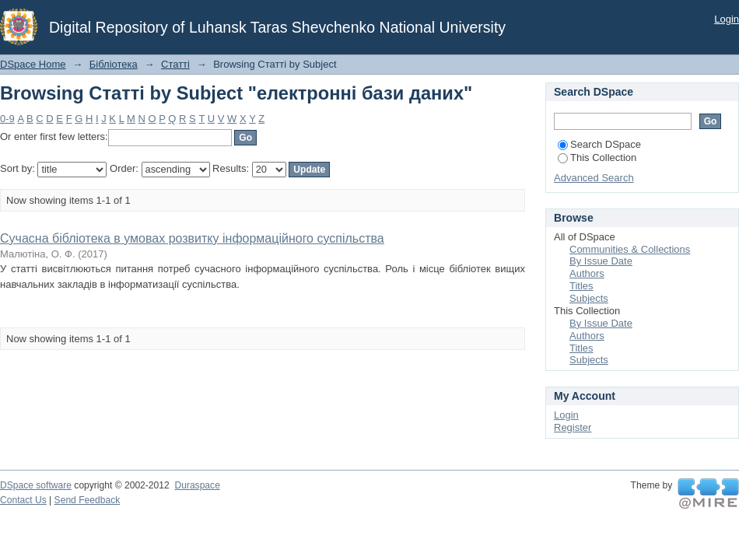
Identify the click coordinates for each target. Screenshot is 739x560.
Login (727, 19)
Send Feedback (88, 500)
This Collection (597, 157)
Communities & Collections (630, 249)
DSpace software (36, 485)
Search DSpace (599, 144)
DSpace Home (33, 64)
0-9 (7, 119)
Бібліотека (114, 64)
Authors (587, 273)
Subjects (589, 298)
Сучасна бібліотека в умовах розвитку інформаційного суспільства (192, 238)
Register (573, 427)
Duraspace (197, 485)
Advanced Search (594, 178)
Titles (581, 286)
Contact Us (23, 500)
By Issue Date (601, 261)
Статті (175, 64)
